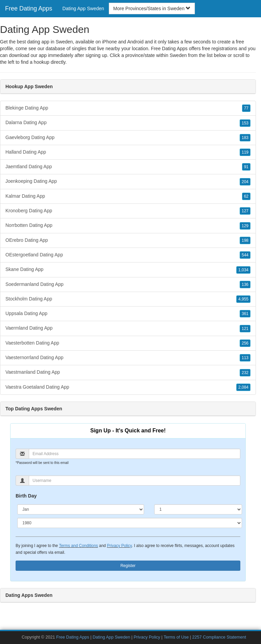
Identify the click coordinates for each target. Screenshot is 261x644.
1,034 (243, 270)
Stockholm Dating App (128, 299)
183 (245, 138)
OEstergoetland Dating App (128, 255)
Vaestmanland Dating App (128, 372)
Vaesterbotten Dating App (128, 343)
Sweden (178, 55)
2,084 (243, 387)
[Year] (130, 523)
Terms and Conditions (78, 546)
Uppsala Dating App (128, 314)
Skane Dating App (128, 270)
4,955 (243, 299)
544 (245, 255)
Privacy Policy (119, 546)
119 (245, 152)
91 (246, 167)
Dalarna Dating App (128, 123)
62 (246, 196)
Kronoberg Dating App (128, 211)
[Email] (135, 454)
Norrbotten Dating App (128, 226)
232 (245, 373)
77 (246, 108)
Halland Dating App (128, 152)
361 (245, 314)
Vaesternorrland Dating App (128, 358)
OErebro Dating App (128, 240)
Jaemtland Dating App (128, 167)
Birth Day (26, 496)
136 (245, 285)
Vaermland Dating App (128, 328)
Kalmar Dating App (128, 196)
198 (245, 240)
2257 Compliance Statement (219, 637)
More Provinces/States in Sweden (152, 8)
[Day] (198, 509)
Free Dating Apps (29, 8)
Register (128, 566)
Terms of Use (176, 637)
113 (245, 358)
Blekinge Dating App (128, 108)
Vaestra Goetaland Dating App (128, 387)
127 (245, 211)
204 (245, 182)
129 (245, 226)
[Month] (81, 509)
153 (245, 123)
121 (245, 329)
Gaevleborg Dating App (128, 138)
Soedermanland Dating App (128, 285)
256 (245, 343)
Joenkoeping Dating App (128, 181)
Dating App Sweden (83, 8)
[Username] (135, 481)
